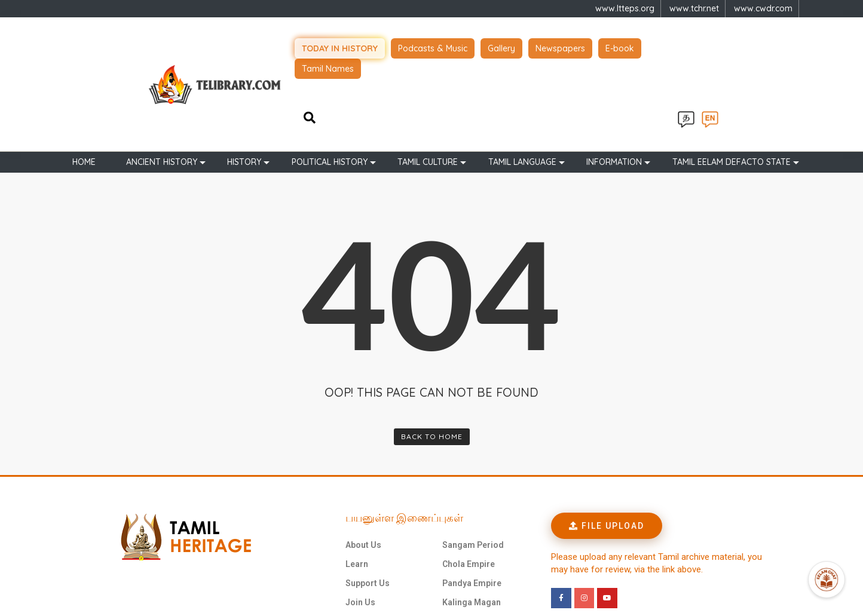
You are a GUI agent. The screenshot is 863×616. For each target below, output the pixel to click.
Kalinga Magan (472, 531)
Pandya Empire (472, 512)
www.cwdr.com (763, 8)
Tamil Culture (428, 91)
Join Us (360, 531)
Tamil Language (522, 91)
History (244, 91)
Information (614, 91)
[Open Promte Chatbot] (827, 580)
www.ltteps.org (625, 8)
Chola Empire (469, 493)
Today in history (356, 48)
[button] (607, 455)
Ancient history (162, 91)
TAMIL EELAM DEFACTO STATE (732, 91)
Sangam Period (473, 474)
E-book (636, 48)
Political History (330, 91)
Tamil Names (697, 48)
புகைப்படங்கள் (374, 550)
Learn (357, 493)
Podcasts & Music (449, 48)
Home (84, 91)
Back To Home (432, 365)
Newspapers (577, 48)
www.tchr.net (694, 8)
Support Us (368, 512)
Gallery (518, 48)
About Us (363, 474)
